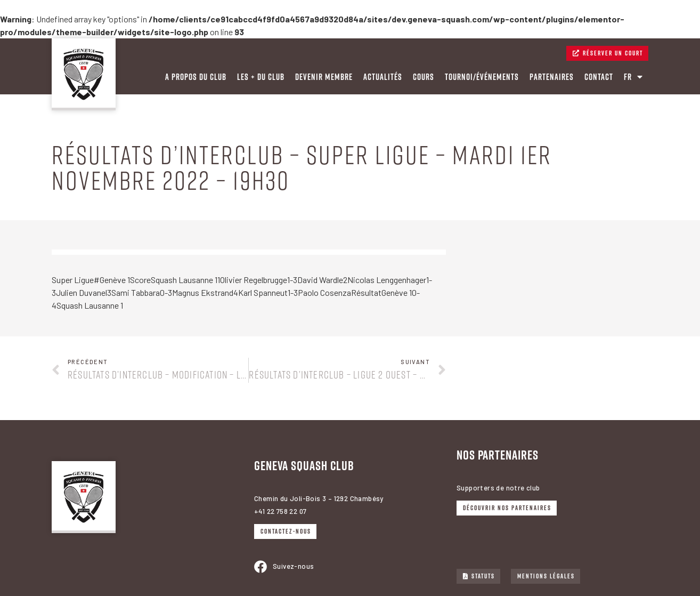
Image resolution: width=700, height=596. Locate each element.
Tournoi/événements (482, 77)
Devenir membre (324, 77)
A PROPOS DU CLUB (196, 77)
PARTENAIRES (552, 77)
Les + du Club (261, 77)
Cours (424, 77)
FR (633, 77)
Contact (599, 77)
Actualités (383, 77)
